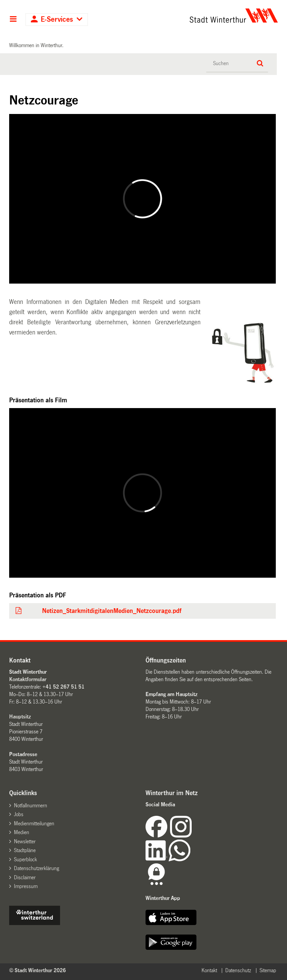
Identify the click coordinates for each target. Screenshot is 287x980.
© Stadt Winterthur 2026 (37, 970)
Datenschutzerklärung (36, 868)
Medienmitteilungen (34, 823)
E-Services (57, 20)
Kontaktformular (28, 679)
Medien (22, 832)
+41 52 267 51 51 (63, 687)
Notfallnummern (31, 805)
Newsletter (25, 841)
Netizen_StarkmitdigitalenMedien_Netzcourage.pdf (112, 611)
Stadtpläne (25, 850)
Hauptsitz (20, 717)
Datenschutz (238, 970)
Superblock (25, 859)
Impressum (26, 886)
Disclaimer (25, 877)
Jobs (19, 814)
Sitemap (268, 970)
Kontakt (209, 970)
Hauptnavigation (13, 20)
